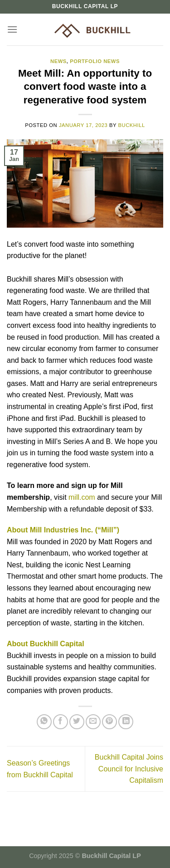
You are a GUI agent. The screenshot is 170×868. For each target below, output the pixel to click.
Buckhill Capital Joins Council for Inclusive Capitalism (129, 769)
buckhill (132, 125)
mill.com (82, 497)
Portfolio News (95, 61)
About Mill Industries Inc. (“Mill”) (63, 530)
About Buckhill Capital (46, 644)
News (58, 61)
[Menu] (12, 29)
